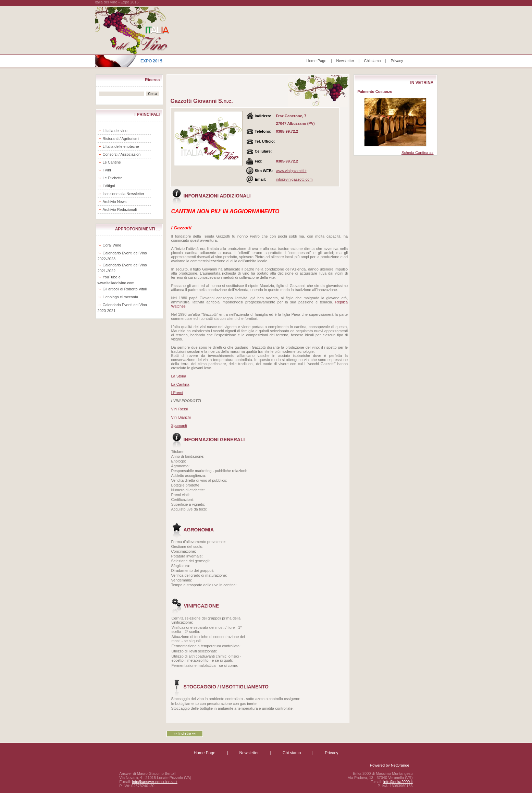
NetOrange (400, 765)
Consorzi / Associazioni (122, 154)
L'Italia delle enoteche (121, 146)
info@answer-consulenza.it (155, 782)
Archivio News (115, 202)
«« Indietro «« (185, 734)
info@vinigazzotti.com (294, 179)
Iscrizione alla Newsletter (124, 194)
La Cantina (180, 384)
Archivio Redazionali (120, 209)
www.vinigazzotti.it (291, 171)
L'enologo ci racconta (121, 297)
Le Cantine (112, 162)
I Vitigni (109, 186)
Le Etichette (113, 178)
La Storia (178, 376)
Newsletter (345, 61)
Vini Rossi (179, 409)
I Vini (107, 170)
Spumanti (179, 425)
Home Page (317, 61)
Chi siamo (373, 61)
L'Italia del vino (115, 131)
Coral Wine (112, 245)
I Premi (177, 393)
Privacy (397, 61)
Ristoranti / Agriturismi (121, 139)
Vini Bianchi (181, 417)
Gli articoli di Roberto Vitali (125, 289)
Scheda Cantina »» (418, 153)
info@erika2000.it (398, 782)
